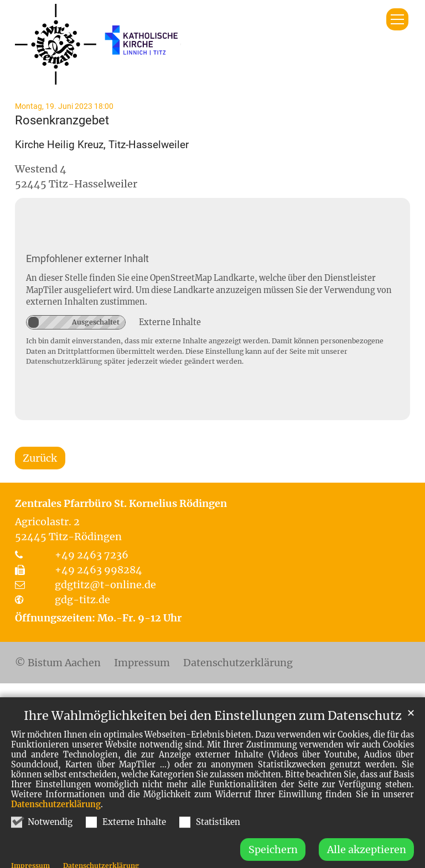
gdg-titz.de (82, 600)
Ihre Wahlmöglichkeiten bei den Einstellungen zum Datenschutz (213, 734)
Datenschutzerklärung (56, 823)
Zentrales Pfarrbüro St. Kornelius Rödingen (121, 503)
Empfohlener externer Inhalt (87, 258)
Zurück (40, 458)
